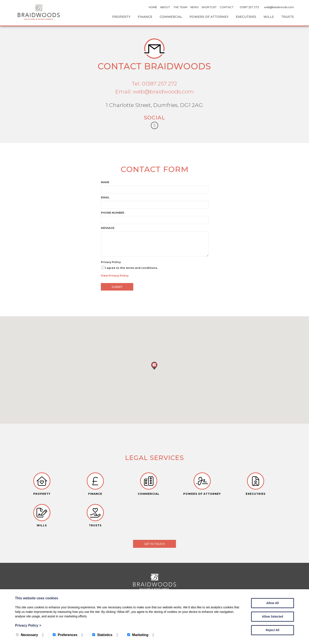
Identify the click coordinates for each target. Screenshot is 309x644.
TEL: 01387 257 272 (154, 584)
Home (153, 7)
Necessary (27, 635)
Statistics (102, 635)
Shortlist (209, 7)
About (165, 7)
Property (121, 17)
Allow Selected (273, 617)
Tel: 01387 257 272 (154, 84)
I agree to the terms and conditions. (129, 272)
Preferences (65, 635)
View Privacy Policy (115, 276)
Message (108, 228)
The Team (180, 7)
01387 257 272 (249, 7)
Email (105, 197)
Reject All (272, 630)
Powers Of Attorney (209, 17)
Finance (145, 17)
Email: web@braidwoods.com (154, 91)
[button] (154, 365)
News (194, 7)
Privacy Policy (111, 262)
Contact (227, 7)
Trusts (288, 17)
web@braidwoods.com (279, 7)
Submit (117, 287)
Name (105, 182)
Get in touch (154, 515)
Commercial (171, 17)
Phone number (113, 213)
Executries (246, 17)
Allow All (273, 603)
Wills (269, 17)
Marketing (138, 635)
